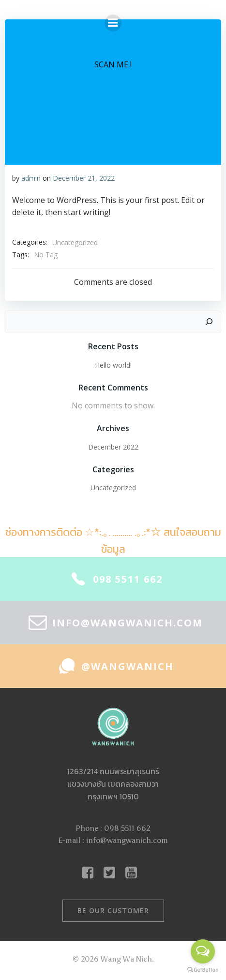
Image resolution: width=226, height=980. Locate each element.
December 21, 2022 (84, 178)
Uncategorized (75, 242)
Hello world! (113, 365)
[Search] (209, 322)
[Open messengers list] (203, 951)
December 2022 (113, 447)
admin (31, 178)
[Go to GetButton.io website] (203, 970)
